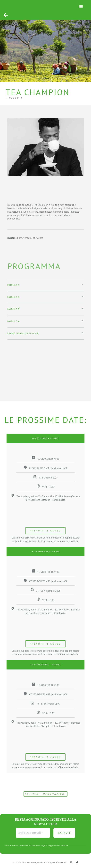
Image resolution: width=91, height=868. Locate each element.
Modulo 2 (13, 297)
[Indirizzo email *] (33, 833)
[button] (81, 6)
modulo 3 (13, 309)
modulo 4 (13, 321)
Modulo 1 (13, 285)
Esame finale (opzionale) (23, 333)
